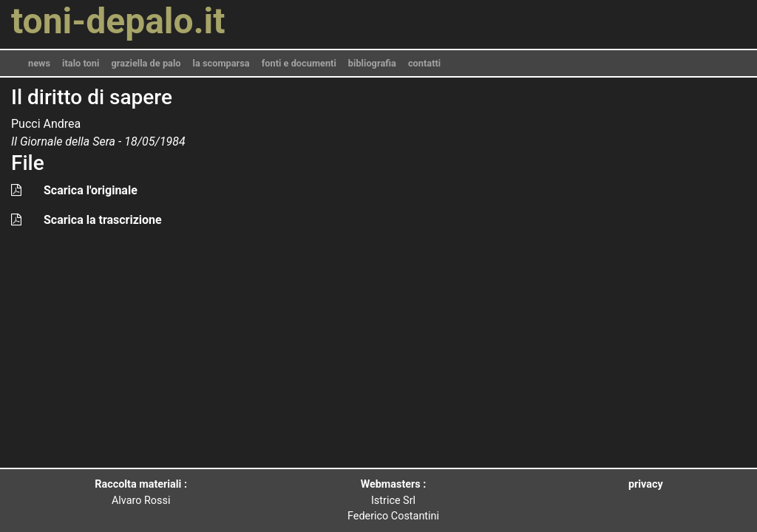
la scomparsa (221, 63)
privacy (646, 484)
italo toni (81, 63)
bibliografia (372, 63)
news (39, 63)
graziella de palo (146, 63)
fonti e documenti (299, 63)
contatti (424, 63)
